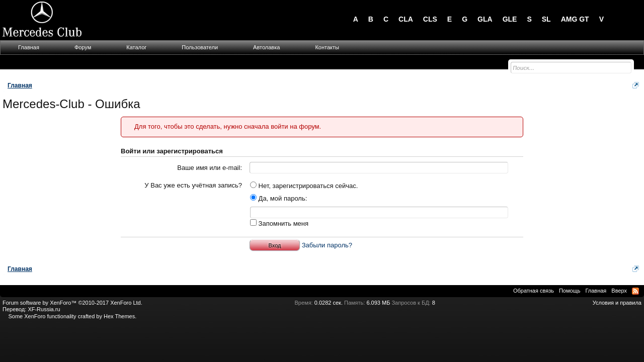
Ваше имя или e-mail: (210, 168)
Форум (83, 47)
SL (546, 19)
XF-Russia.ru (44, 309)
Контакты (327, 47)
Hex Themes (119, 316)
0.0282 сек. (329, 303)
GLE (510, 19)
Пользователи (200, 47)
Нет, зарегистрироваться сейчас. (304, 186)
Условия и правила (617, 303)
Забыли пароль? (327, 245)
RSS (635, 291)
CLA (406, 19)
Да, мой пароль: (278, 198)
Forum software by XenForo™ (72, 303)
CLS (430, 19)
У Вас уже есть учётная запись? (193, 185)
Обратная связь (534, 291)
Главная (29, 47)
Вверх (619, 291)
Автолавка (266, 47)
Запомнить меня (279, 223)
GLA (485, 19)
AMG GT (575, 19)
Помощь (570, 291)
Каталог (136, 47)
